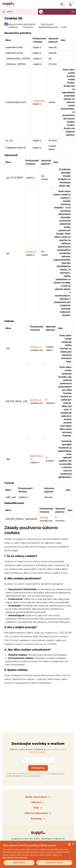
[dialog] (38, 854)
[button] (38, 858)
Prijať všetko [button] (19, 863)
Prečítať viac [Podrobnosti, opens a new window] (57, 855)
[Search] (62, 4)
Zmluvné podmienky (32, 776)
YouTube (44, 517)
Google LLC (31, 252)
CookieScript (39, 101)
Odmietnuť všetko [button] (54, 863)
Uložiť (64, 27)
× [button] (73, 844)
